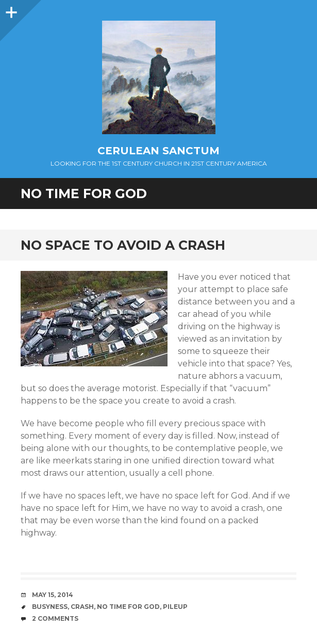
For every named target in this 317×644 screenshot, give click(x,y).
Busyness (50, 607)
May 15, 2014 (53, 595)
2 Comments (55, 618)
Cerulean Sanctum (159, 151)
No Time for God (128, 607)
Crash (82, 607)
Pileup (175, 607)
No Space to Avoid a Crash (123, 245)
